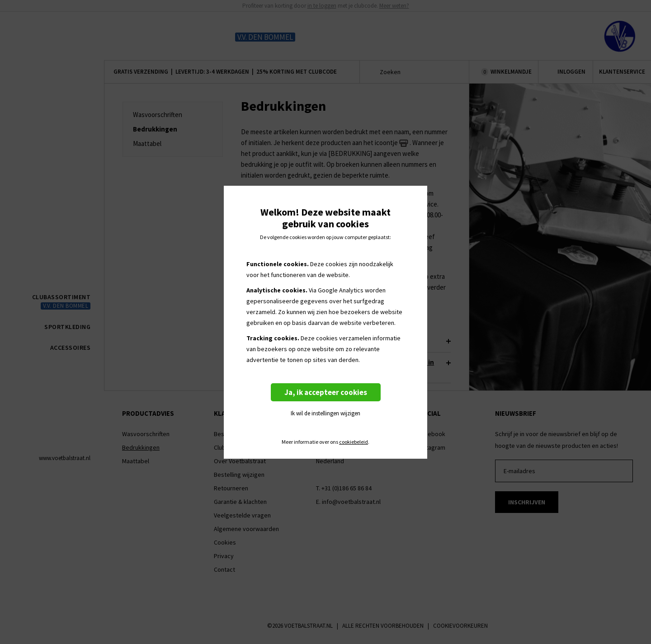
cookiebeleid (354, 442)
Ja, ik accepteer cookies (326, 392)
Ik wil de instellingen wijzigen (325, 413)
